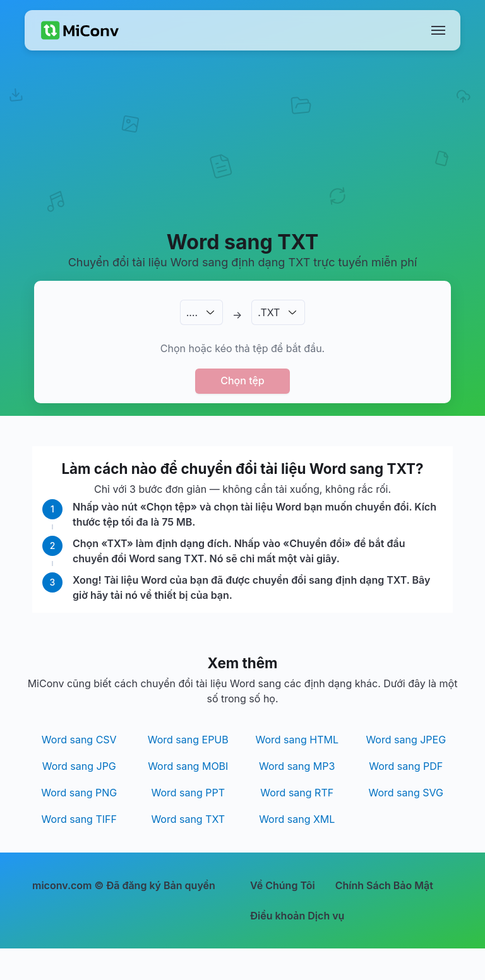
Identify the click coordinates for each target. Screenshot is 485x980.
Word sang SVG (406, 793)
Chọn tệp (242, 381)
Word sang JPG (79, 766)
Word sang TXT (188, 819)
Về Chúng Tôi (283, 885)
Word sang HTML (297, 740)
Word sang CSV (79, 740)
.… (192, 312)
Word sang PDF (406, 766)
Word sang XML (297, 819)
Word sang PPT (188, 793)
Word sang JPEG (406, 740)
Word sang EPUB (188, 740)
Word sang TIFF (79, 819)
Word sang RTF (297, 793)
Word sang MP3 (297, 766)
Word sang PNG (79, 793)
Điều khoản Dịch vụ (297, 916)
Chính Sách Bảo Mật (384, 885)
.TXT (269, 312)
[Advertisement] (242, 155)
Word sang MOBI (188, 766)
